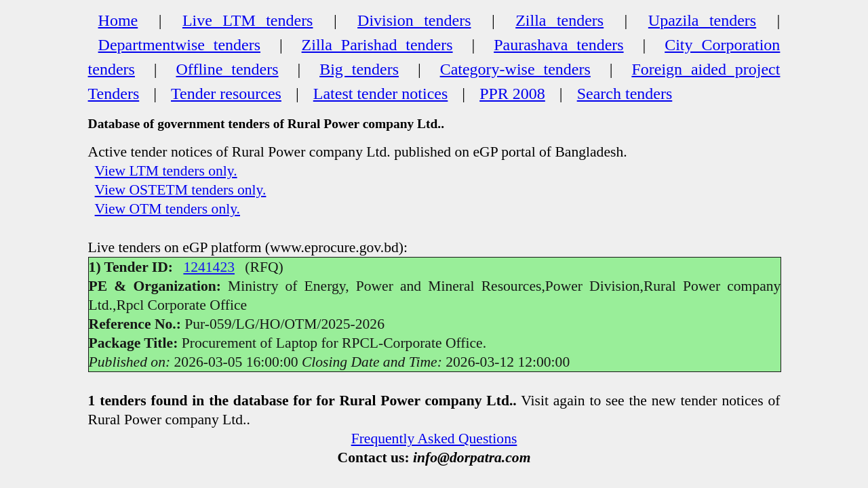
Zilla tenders (559, 20)
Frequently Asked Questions (434, 439)
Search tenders (625, 94)
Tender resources (226, 94)
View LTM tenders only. (166, 171)
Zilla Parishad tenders (377, 45)
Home (118, 20)
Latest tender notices (381, 94)
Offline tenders (228, 69)
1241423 (209, 267)
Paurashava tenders (558, 45)
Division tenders (414, 20)
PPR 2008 (512, 94)
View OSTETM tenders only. (181, 190)
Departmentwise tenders (179, 45)
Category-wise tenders (515, 69)
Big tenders (359, 69)
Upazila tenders (702, 20)
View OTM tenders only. (167, 209)
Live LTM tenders (248, 20)
